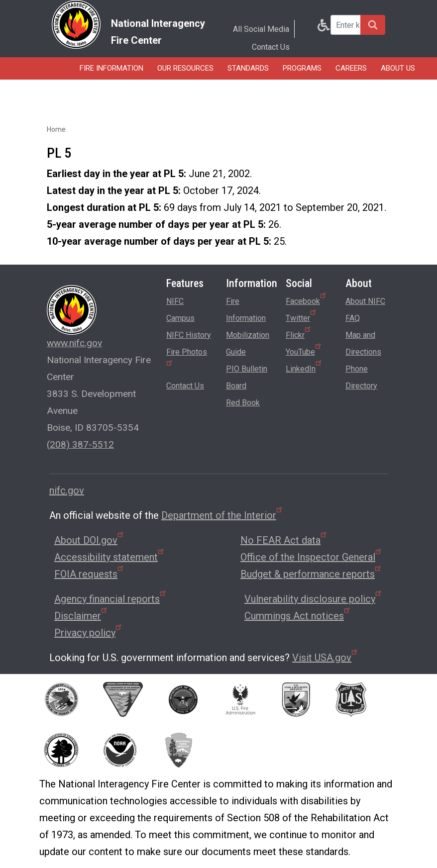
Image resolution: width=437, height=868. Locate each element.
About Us (398, 68)
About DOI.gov (90, 540)
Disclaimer (81, 616)
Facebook (307, 299)
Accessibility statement (110, 557)
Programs (302, 68)
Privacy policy (89, 633)
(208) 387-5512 (80, 444)
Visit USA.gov (326, 658)
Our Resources (185, 68)
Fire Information (111, 68)
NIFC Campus (180, 310)
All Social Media (261, 29)
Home (56, 129)
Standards (248, 68)
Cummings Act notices (298, 616)
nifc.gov (67, 490)
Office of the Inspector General (312, 557)
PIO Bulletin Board (247, 377)
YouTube (304, 350)
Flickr (299, 333)
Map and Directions (363, 343)
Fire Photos (187, 356)
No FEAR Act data (284, 540)
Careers (351, 68)
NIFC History (189, 335)
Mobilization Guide (248, 343)
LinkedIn (304, 367)
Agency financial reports (111, 599)
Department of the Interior (222, 515)
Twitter (302, 316)
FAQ (353, 318)
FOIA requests (90, 574)
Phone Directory (361, 377)
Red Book (243, 403)
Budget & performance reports (311, 574)
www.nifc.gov (74, 343)
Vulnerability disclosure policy (314, 599)
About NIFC (365, 301)
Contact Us (271, 47)
